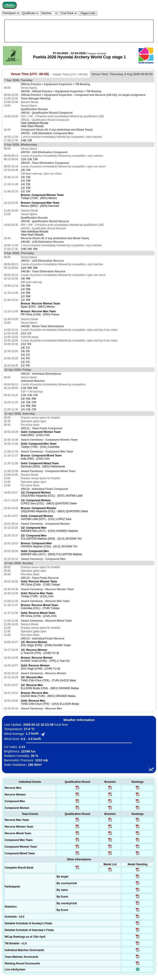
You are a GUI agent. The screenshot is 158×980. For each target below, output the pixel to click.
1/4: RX (25, 358)
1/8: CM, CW (29, 402)
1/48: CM (26, 140)
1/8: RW (26, 279)
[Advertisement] (79, 31)
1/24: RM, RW (29, 268)
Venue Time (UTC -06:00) (30, 74)
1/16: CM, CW (29, 395)
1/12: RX (26, 344)
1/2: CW (26, 188)
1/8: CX (25, 348)
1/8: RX (25, 351)
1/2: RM (26, 300)
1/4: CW (26, 181)
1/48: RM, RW (29, 249)
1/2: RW (26, 296)
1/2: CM (26, 191)
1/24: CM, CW (29, 159)
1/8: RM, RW (28, 399)
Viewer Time (70, 74)
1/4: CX (25, 355)
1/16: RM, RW (29, 388)
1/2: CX (25, 362)
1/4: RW (26, 289)
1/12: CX (26, 333)
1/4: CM (26, 184)
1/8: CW (26, 170)
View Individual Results (35, 123)
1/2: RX (25, 366)
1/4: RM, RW (28, 406)
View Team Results (32, 126)
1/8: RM (26, 286)
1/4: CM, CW (29, 409)
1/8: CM (26, 177)
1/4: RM (26, 293)
